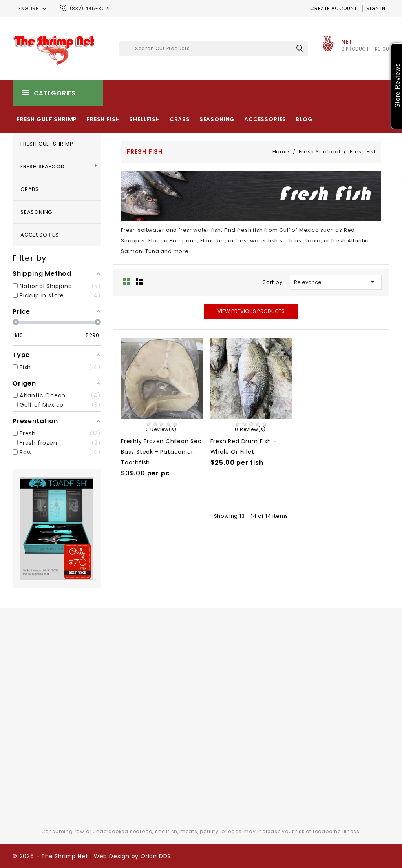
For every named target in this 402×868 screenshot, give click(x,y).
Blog (304, 119)
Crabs (180, 119)
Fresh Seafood (42, 167)
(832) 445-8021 (90, 8)
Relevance (336, 282)
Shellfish (145, 119)
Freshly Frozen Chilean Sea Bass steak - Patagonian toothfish (161, 452)
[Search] (214, 49)
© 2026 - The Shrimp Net (50, 856)
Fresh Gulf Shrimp (47, 119)
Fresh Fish (103, 119)
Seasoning (217, 119)
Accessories (265, 119)
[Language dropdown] (33, 8)
